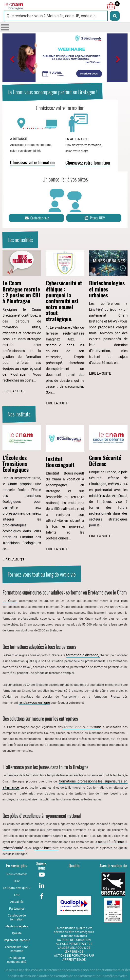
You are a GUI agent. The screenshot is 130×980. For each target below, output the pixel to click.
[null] (110, 6)
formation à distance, (83, 655)
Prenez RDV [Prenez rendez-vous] (94, 218)
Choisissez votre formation (32, 162)
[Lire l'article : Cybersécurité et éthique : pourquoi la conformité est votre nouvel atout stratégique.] (65, 328)
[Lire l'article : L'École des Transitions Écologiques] (22, 494)
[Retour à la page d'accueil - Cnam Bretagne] (34, 6)
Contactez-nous (37, 218)
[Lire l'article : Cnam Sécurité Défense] (108, 482)
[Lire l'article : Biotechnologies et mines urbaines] (108, 313)
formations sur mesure (82, 727)
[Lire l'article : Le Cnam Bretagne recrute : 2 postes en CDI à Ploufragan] (22, 322)
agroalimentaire (46, 848)
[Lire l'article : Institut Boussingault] (65, 488)
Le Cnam (10, 601)
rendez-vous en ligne (34, 703)
